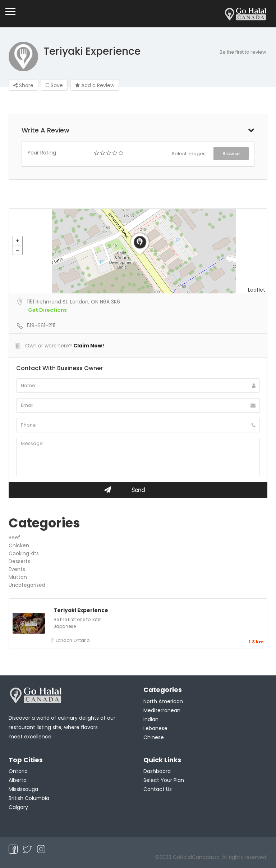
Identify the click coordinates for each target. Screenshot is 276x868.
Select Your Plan (164, 780)
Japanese (65, 626)
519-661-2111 (41, 325)
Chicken (19, 545)
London (65, 640)
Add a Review (95, 85)
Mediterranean (162, 710)
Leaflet (257, 290)
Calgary (18, 807)
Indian (151, 719)
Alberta (18, 780)
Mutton (18, 577)
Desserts (19, 561)
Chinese (154, 737)
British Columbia (29, 798)
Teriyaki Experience (81, 610)
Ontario (81, 640)
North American (163, 701)
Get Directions (47, 310)
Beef (14, 538)
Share (23, 85)
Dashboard (157, 771)
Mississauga (23, 789)
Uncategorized (27, 585)
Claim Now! (89, 346)
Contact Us (158, 789)
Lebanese (155, 728)
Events (17, 569)
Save (54, 85)
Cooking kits (24, 553)
